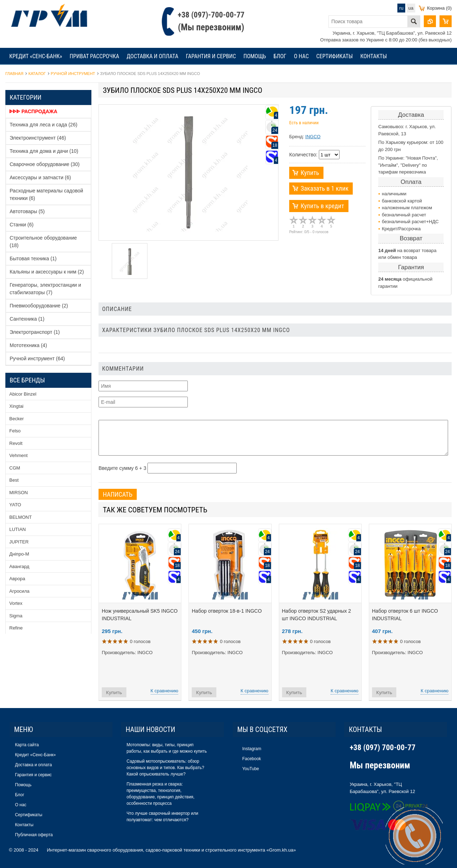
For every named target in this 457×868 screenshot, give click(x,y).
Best (14, 480)
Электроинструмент (38, 138)
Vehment (18, 455)
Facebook (252, 759)
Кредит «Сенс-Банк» (36, 56)
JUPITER (19, 542)
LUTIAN (17, 529)
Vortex (16, 603)
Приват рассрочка (94, 56)
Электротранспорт (35, 332)
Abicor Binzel (23, 394)
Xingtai (16, 406)
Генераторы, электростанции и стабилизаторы (45, 289)
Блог (280, 56)
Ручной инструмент (37, 358)
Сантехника (27, 319)
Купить (310, 173)
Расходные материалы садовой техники (46, 194)
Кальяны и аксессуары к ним (47, 272)
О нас (301, 56)
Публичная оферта (34, 835)
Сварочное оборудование (45, 164)
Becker (16, 419)
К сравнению (165, 691)
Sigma (16, 616)
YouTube (250, 769)
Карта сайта (27, 745)
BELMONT (21, 517)
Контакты (373, 56)
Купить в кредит (322, 206)
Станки (22, 225)
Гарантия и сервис (211, 56)
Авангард (19, 566)
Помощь (255, 56)
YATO (15, 505)
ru (401, 8)
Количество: (303, 155)
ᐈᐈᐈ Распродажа (33, 111)
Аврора (17, 579)
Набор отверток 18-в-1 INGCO (227, 611)
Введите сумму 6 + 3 (122, 468)
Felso (15, 431)
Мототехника (28, 345)
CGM (15, 468)
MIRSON (19, 493)
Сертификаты (335, 56)
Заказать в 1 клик (325, 188)
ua (411, 8)
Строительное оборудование (43, 242)
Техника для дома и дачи (44, 151)
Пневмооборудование (39, 306)
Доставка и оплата (153, 56)
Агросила (19, 591)
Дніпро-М (19, 554)
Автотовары (27, 211)
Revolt (16, 443)
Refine (16, 628)
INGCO (313, 137)
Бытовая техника (33, 259)
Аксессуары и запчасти (40, 177)
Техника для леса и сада (44, 125)
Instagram (252, 749)
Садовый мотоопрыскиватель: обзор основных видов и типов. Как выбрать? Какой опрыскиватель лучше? (165, 768)
